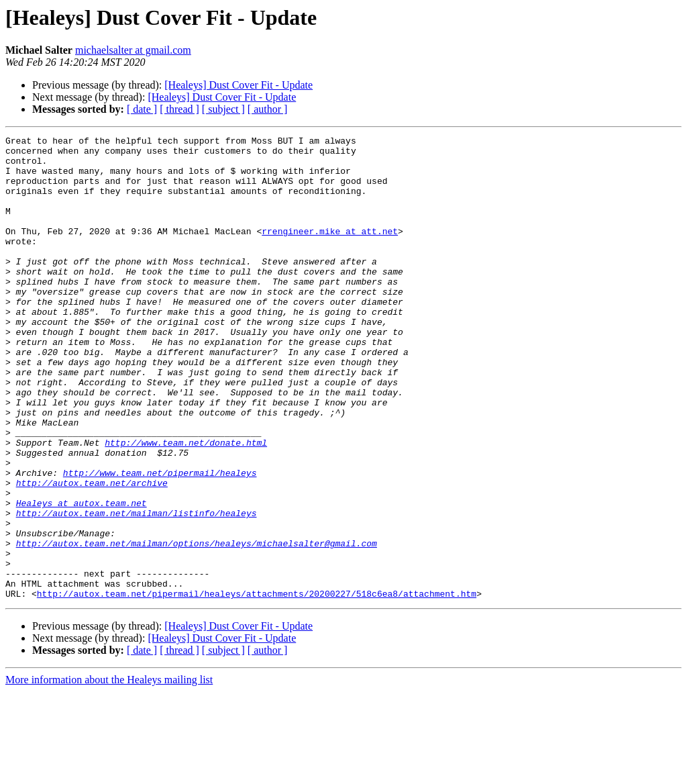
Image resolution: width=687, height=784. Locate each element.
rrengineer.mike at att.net (330, 251)
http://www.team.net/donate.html (186, 505)
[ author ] (268, 109)
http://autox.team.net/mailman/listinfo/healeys (137, 589)
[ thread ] (179, 109)
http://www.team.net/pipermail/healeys (160, 541)
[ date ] (142, 109)
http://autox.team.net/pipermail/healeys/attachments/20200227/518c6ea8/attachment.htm (257, 686)
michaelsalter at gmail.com (133, 50)
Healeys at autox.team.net (82, 577)
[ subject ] (223, 109)
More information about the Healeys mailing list (109, 772)
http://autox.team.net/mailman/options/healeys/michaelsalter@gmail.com (197, 626)
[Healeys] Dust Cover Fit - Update (239, 85)
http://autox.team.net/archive (92, 553)
